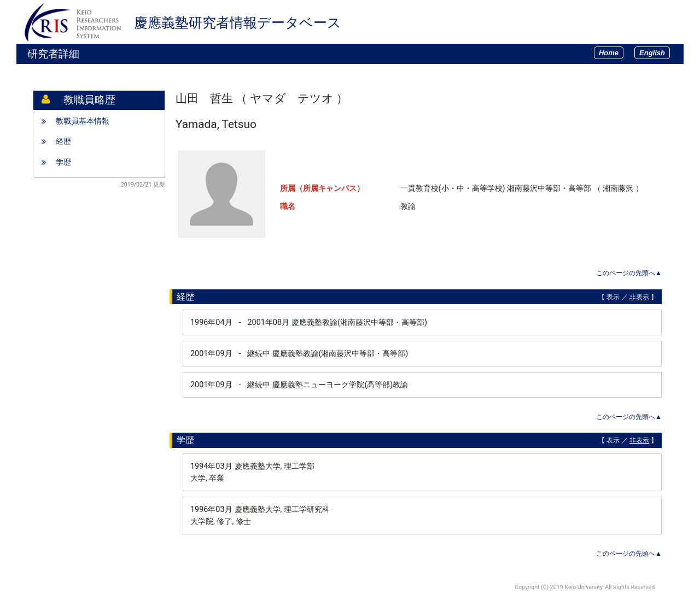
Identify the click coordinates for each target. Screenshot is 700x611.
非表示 (639, 297)
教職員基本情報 (83, 121)
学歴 (63, 162)
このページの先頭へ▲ (629, 273)
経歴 (63, 141)
